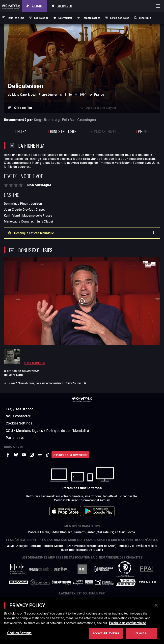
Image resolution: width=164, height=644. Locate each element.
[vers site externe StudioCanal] (18, 582)
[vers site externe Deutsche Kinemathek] (104, 582)
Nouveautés (65, 18)
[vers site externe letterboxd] (40, 455)
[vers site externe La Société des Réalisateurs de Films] (17, 569)
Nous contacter (18, 416)
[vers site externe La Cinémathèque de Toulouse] (103, 569)
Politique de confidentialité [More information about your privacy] (127, 623)
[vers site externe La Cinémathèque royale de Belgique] (148, 582)
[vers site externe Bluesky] (16, 455)
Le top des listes (120, 18)
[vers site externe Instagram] (32, 455)
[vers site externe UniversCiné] (39, 569)
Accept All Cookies (106, 633)
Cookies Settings (19, 423)
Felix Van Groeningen (79, 120)
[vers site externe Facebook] (8, 455)
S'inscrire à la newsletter (70, 455)
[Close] (156, 605)
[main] (82, 621)
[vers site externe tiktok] (48, 455)
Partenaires (15, 437)
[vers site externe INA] (82, 569)
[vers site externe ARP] (125, 569)
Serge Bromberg (47, 120)
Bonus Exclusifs (62, 131)
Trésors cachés (91, 18)
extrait (22, 131)
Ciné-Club (145, 18)
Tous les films (16, 18)
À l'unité (37, 6)
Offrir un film (23, 108)
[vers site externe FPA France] (147, 569)
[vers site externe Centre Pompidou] (83, 582)
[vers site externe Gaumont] (40, 582)
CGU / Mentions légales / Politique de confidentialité (47, 431)
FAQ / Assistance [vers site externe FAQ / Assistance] (19, 409)
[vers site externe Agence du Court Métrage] (126, 582)
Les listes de (41, 18)
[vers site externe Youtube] (24, 455)
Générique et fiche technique (34, 233)
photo (142, 131)
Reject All (141, 633)
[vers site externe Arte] (61, 569)
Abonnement (65, 6)
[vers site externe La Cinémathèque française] (62, 582)
